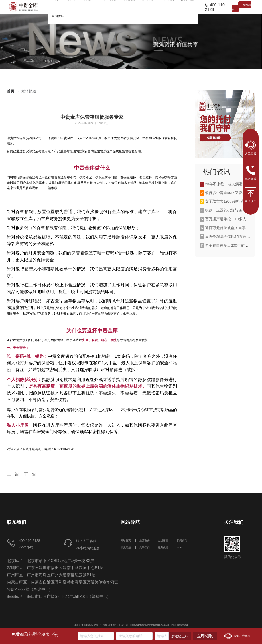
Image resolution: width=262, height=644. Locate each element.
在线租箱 (241, 7)
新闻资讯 (182, 540)
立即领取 (205, 636)
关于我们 (145, 548)
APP (179, 548)
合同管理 (58, 16)
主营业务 (145, 540)
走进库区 (164, 540)
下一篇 (30, 474)
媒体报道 (29, 91)
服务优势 (163, 548)
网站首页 (126, 540)
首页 (11, 91)
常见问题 (126, 548)
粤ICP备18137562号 (86, 625)
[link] (11, 91)
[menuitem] (58, 16)
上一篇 (13, 474)
